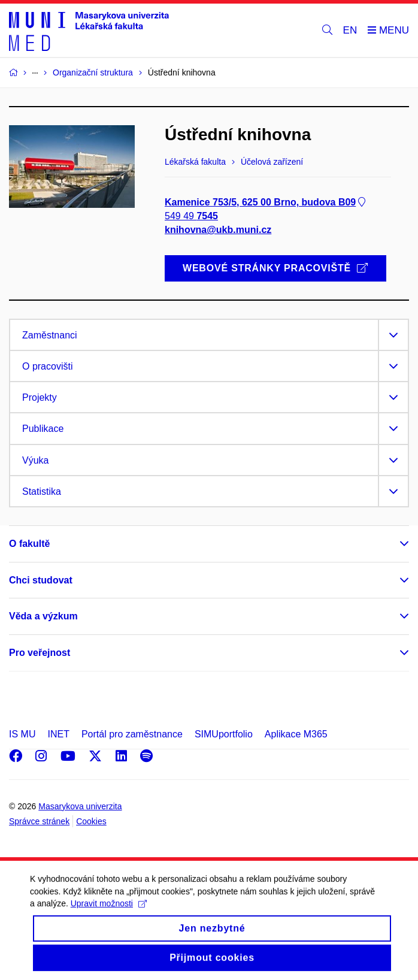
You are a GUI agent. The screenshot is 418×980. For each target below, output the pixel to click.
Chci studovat (41, 580)
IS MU (22, 734)
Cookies (91, 821)
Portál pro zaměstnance (132, 734)
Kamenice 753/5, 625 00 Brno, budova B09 (266, 202)
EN (350, 30)
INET (58, 734)
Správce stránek (39, 821)
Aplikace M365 (296, 734)
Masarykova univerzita (80, 806)
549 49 (191, 216)
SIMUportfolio (224, 734)
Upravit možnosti (109, 913)
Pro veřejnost (40, 653)
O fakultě (29, 544)
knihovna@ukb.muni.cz (218, 230)
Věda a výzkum (43, 616)
